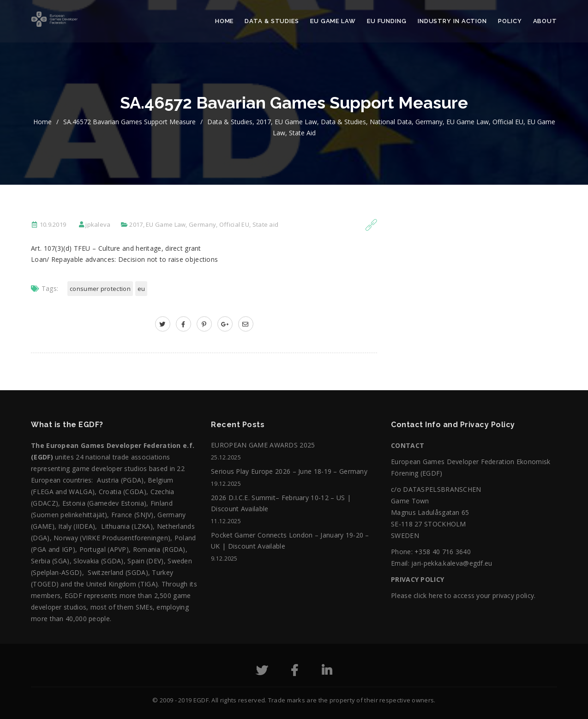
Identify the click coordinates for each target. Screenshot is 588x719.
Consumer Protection (100, 289)
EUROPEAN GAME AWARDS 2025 (263, 445)
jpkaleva (98, 224)
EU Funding (387, 21)
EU (141, 289)
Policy (510, 21)
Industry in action (452, 21)
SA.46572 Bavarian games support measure (129, 122)
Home (225, 21)
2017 (264, 122)
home (42, 122)
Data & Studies (272, 21)
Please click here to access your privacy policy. (463, 595)
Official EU (508, 122)
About (545, 21)
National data (391, 122)
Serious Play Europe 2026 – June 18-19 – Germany (289, 471)
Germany (429, 122)
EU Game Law (333, 21)
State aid (302, 133)
